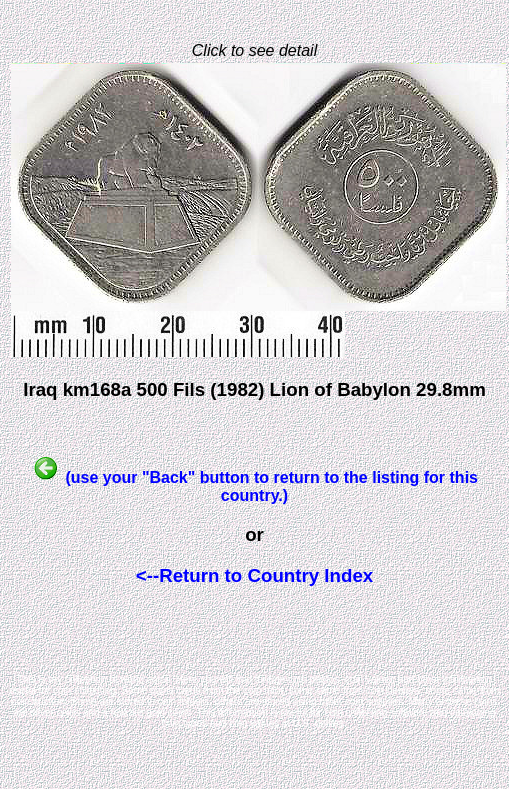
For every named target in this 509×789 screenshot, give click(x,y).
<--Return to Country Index (254, 575)
